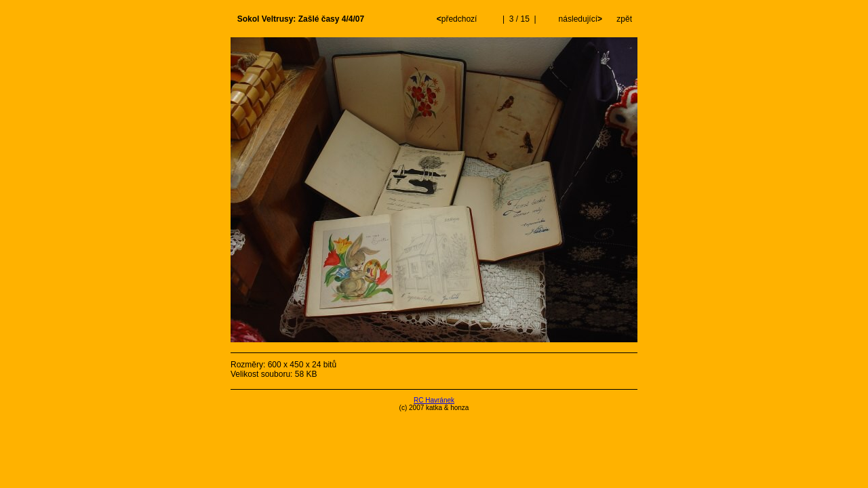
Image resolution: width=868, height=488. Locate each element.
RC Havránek (434, 400)
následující (579, 19)
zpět (624, 19)
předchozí (458, 19)
